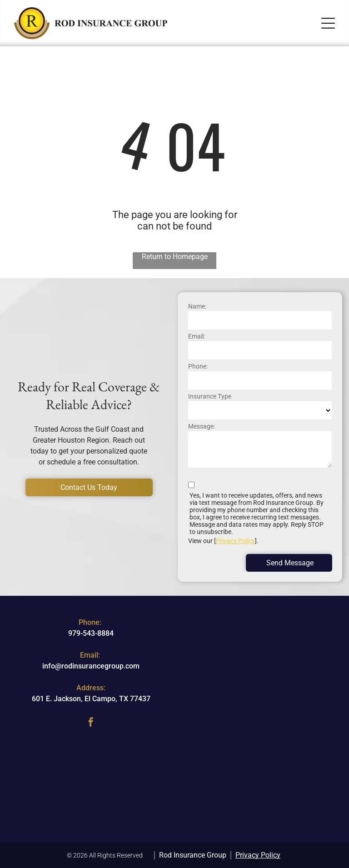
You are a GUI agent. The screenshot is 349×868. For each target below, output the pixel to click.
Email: (197, 336)
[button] (328, 23)
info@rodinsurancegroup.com (91, 666)
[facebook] (91, 723)
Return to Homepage (175, 257)
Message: (202, 426)
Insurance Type (210, 396)
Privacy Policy (235, 541)
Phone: (198, 366)
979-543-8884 (91, 633)
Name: (197, 306)
